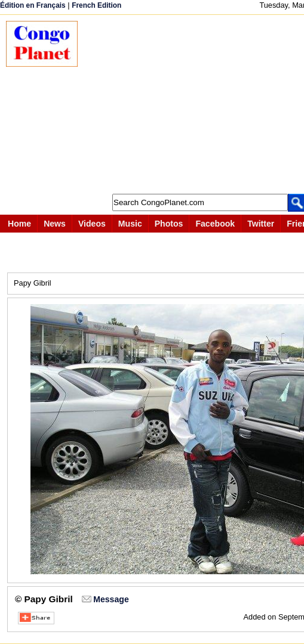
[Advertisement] (197, 104)
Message (111, 599)
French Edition (96, 5)
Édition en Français (33, 5)
